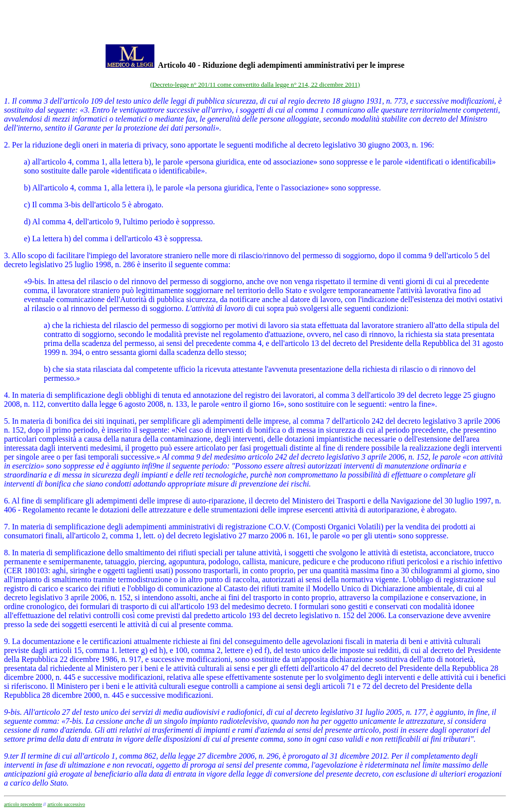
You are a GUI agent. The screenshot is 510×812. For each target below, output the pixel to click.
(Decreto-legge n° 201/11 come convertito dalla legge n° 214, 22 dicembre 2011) (255, 84)
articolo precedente (23, 804)
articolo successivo (66, 804)
